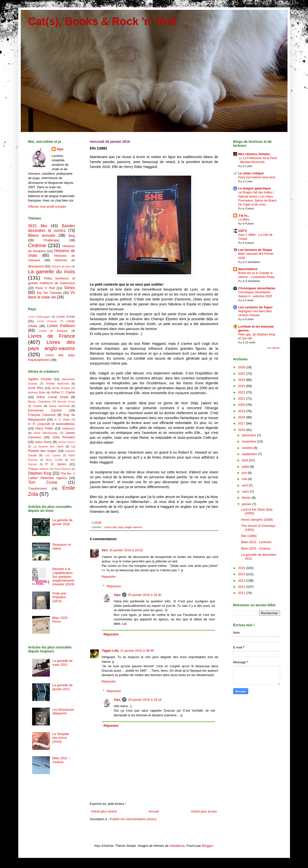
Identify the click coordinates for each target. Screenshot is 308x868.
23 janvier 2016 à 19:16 (145, 700)
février (247, 498)
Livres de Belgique (53, 331)
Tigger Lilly (110, 651)
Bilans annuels (42, 235)
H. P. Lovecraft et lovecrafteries (52, 424)
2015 (242, 568)
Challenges (51, 240)
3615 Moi (38, 226)
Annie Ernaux (61, 388)
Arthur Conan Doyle (52, 397)
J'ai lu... (244, 215)
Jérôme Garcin (67, 442)
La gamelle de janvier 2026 (62, 522)
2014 (242, 574)
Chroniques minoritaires (257, 288)
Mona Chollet (54, 460)
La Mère (244, 220)
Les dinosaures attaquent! (63, 711)
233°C (243, 231)
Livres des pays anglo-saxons (123, 527)
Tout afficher (274, 348)
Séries (69, 288)
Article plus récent (104, 811)
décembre (249, 435)
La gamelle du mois (52, 271)
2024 (242, 380)
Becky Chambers (40, 401)
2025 (242, 374)
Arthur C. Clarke (63, 392)
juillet (246, 467)
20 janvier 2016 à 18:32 (126, 550)
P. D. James (56, 464)
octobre (248, 448)
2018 (242, 417)
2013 (242, 581)
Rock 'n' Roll (45, 288)
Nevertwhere (248, 269)
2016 (242, 430)
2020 (242, 405)
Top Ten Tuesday (49, 293)
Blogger (207, 846)
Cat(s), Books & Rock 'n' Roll (103, 21)
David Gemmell (59, 406)
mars (246, 491)
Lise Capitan (53, 455)
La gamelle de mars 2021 (62, 663)
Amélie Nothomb (57, 383)
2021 (242, 398)
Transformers (38, 489)
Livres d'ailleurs (61, 326)
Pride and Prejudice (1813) (59, 597)
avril (245, 485)
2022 (242, 392)
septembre (250, 454)
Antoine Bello (37, 392)
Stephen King (40, 473)
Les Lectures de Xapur (256, 307)
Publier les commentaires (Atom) (133, 819)
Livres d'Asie (66, 317)
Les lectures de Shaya (255, 250)
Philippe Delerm (39, 469)
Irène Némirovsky (46, 433)
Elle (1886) (249, 536)
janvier (247, 504)
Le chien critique (251, 173)
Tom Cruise (43, 482)
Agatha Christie (40, 379)
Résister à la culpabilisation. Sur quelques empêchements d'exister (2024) (63, 577)
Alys (117, 595)
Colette (37, 406)
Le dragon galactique (255, 188)
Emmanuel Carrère (45, 410)
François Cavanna (42, 415)
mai (245, 479)
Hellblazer (69, 428)
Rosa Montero (62, 469)
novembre (249, 441)
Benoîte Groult (66, 402)
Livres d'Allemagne (39, 317)
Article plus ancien (204, 811)
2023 (242, 386)
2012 (242, 587)
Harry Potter (44, 428)
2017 (242, 423)
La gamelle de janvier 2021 (62, 687)
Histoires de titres (61, 267)
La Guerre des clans (48, 446)
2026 (242, 367)
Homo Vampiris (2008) (257, 520)
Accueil (154, 811)
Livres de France (52, 336)
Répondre (109, 577)
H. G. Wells (62, 419)
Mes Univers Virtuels (254, 154)
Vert (105, 550)
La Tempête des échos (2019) (61, 738)
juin (245, 473)
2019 (242, 411)
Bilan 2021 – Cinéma (61, 760)
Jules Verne (43, 442)
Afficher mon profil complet (47, 207)
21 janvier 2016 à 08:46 (137, 651)
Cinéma (37, 245)
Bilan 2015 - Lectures (256, 542)
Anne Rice (36, 388)
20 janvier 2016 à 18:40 (145, 595)
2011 (242, 593)
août (245, 460)
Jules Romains (63, 437)
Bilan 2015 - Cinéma (256, 548)
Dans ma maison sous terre (257, 177)
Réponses (114, 586)
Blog (72, 236)
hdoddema (177, 846)
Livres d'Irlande (47, 321)
